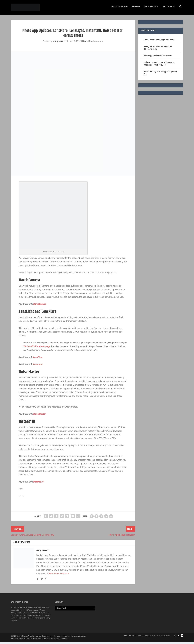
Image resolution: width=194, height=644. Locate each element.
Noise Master (40, 416)
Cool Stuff (150, 9)
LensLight (38, 366)
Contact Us (147, 637)
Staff (140, 637)
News (85, 43)
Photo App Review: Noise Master (158, 58)
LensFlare (38, 359)
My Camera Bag (119, 9)
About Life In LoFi (130, 637)
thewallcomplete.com (59, 575)
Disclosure (156, 637)
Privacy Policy (167, 637)
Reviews (136, 9)
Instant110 (38, 484)
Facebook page (37, 348)
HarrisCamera (40, 306)
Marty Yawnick (60, 43)
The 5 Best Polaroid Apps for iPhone (159, 42)
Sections (167, 9)
